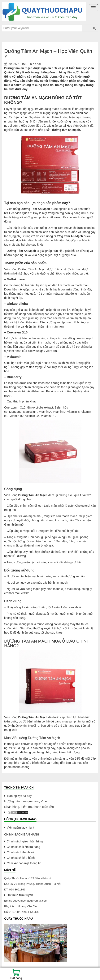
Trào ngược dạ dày (19, 796)
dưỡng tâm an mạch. (66, 130)
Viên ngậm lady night (20, 828)
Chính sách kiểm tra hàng (23, 847)
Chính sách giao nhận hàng (25, 841)
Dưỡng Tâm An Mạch (35, 209)
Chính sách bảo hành (21, 858)
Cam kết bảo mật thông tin (24, 863)
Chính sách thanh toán (21, 852)
